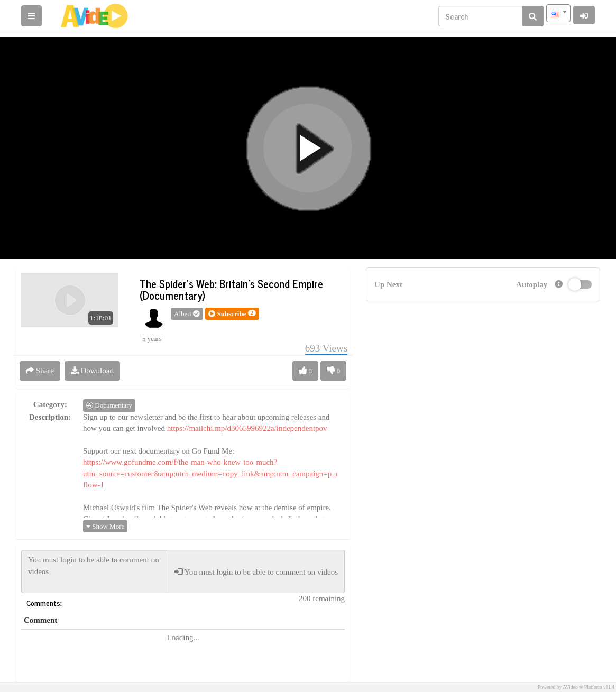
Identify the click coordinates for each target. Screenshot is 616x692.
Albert (187, 314)
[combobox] (558, 13)
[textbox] (558, 13)
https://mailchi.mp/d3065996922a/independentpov (247, 428)
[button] (232, 314)
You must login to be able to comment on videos (95, 571)
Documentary (109, 405)
